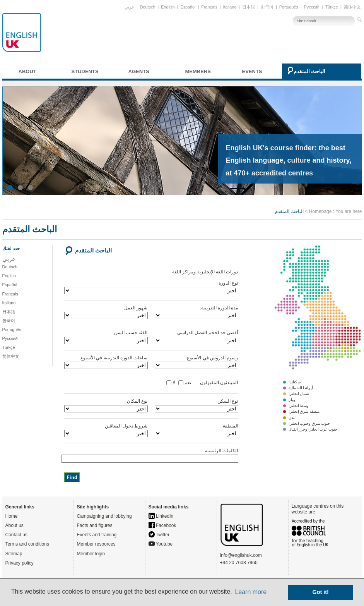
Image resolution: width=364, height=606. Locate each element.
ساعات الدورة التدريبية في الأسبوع (106, 362)
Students (85, 71)
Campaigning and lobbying (104, 516)
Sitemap (14, 554)
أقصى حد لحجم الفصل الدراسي (197, 337)
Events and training (97, 535)
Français (209, 7)
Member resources (96, 544)
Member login (91, 554)
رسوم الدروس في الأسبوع (197, 362)
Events (252, 71)
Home (12, 516)
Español (188, 7)
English (168, 7)
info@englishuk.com (241, 555)
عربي (129, 7)
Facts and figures (95, 525)
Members (198, 71)
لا (174, 383)
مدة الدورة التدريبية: (197, 312)
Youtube (161, 544)
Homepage (320, 211)
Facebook (162, 525)
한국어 (267, 7)
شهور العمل (106, 312)
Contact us (16, 535)
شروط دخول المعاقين (106, 430)
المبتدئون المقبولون (215, 383)
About (27, 71)
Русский (312, 7)
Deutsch (148, 7)
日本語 (249, 7)
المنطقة (197, 430)
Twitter (159, 535)
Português (289, 7)
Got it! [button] (321, 592)
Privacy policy (20, 563)
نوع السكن (197, 405)
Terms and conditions (27, 544)
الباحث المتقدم (310, 71)
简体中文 (352, 7)
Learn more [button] (251, 592)
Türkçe (332, 7)
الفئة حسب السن (106, 337)
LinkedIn (161, 516)
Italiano (230, 7)
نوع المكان (106, 405)
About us (15, 525)
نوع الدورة (151, 287)
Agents (139, 71)
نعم (188, 383)
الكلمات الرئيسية (151, 455)
